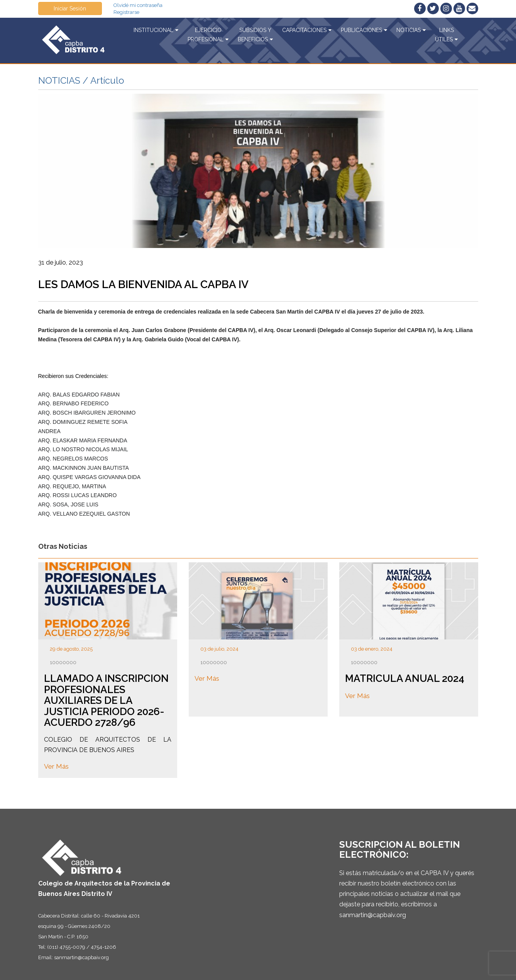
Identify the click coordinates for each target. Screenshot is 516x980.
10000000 (63, 662)
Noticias (411, 30)
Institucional (156, 30)
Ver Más (56, 767)
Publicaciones (364, 30)
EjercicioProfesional (208, 35)
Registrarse (126, 12)
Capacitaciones (307, 30)
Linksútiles (446, 35)
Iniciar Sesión (70, 8)
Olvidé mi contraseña (138, 5)
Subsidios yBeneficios (255, 35)
